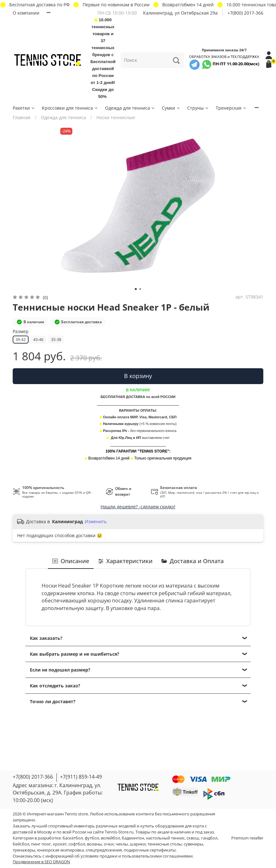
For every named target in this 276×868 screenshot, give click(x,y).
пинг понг (41, 844)
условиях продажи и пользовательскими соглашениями (137, 856)
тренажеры (24, 850)
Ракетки (24, 108)
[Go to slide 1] (136, 289)
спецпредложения (104, 850)
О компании (26, 13)
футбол (92, 838)
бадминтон (133, 838)
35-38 (56, 340)
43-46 (38, 340)
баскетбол (73, 838)
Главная (22, 117)
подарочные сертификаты (150, 850)
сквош (193, 838)
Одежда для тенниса (130, 108)
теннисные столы (165, 844)
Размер (21, 332)
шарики (138, 844)
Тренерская (231, 108)
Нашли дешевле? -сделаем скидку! (138, 507)
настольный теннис (165, 838)
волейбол (110, 838)
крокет (60, 844)
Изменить (96, 522)
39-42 (21, 340)
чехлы (122, 844)
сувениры (193, 844)
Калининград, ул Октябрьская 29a (180, 13)
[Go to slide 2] (140, 289)
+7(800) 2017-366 (245, 13)
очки (109, 844)
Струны (198, 108)
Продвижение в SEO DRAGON (41, 862)
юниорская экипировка (60, 850)
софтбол (77, 844)
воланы (94, 844)
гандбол (209, 838)
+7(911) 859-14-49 (81, 777)
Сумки (171, 108)
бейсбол (21, 844)
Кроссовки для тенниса (70, 108)
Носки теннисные (116, 117)
